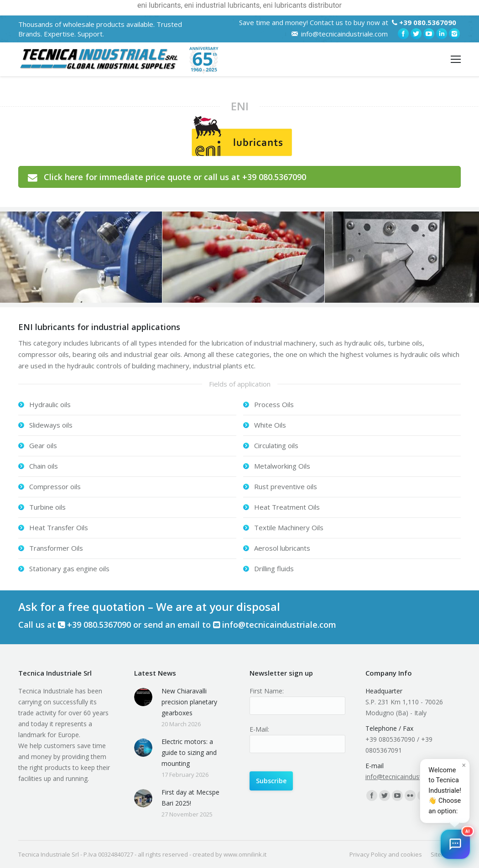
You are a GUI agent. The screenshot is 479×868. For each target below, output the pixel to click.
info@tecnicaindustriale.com (344, 34)
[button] (455, 844)
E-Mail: (259, 729)
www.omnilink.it (245, 854)
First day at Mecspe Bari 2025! (190, 798)
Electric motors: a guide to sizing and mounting (189, 752)
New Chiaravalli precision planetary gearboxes (189, 702)
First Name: (267, 691)
